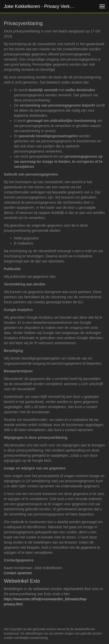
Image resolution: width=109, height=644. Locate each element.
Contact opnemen (18, 573)
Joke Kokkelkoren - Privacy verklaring (41, 6)
